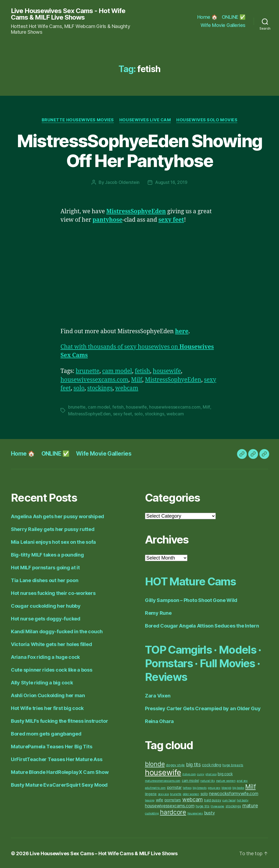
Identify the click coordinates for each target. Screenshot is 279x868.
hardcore (173, 811)
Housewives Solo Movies (207, 120)
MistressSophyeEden (173, 380)
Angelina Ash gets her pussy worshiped (57, 516)
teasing (150, 800)
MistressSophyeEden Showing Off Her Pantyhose (140, 151)
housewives (195, 813)
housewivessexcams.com (94, 380)
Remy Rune (158, 612)
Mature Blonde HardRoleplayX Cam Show (60, 771)
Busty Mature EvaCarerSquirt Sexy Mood (59, 784)
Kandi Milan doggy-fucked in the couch (57, 631)
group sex (214, 787)
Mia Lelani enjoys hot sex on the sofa (53, 541)
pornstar (174, 787)
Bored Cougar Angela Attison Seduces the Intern (202, 625)
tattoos (187, 787)
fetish (142, 371)
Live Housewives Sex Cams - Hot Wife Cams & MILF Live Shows (68, 14)
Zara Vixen (158, 695)
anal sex (242, 780)
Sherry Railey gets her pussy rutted (53, 528)
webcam (127, 388)
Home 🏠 (207, 17)
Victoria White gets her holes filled (51, 643)
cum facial (229, 800)
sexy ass (163, 793)
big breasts (200, 787)
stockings (100, 388)
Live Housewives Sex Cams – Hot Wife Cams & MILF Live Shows (104, 853)
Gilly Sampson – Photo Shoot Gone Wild (191, 599)
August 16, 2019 (171, 182)
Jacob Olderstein (122, 182)
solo (79, 388)
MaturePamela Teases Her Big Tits (51, 746)
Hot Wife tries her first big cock (47, 707)
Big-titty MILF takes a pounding (47, 554)
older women (191, 793)
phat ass (211, 773)
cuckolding (152, 813)
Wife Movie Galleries (223, 25)
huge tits (203, 805)
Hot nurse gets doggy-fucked (46, 618)
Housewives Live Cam (145, 120)
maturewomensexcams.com (163, 780)
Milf (137, 380)
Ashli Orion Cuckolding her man (48, 695)
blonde (155, 763)
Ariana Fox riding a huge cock (45, 656)
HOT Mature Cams (190, 581)
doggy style (175, 764)
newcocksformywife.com (233, 793)
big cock (225, 773)
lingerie (151, 793)
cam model (117, 371)
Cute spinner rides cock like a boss (52, 669)
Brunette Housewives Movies (78, 120)
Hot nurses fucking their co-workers (53, 592)
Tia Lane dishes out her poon (45, 580)
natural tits (207, 780)
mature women (226, 780)
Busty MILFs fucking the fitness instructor (60, 720)
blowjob (226, 787)
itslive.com (189, 773)
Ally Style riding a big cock (42, 682)
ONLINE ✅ (234, 17)
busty (210, 812)
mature (250, 805)
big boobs (238, 787)
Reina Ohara (159, 720)
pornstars (173, 799)
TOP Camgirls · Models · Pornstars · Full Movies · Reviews (203, 662)
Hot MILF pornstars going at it (45, 567)
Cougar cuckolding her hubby (46, 605)
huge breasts (233, 764)
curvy (201, 773)
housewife (167, 371)
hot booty (243, 800)
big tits (193, 764)
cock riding (211, 764)
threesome (217, 806)
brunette (88, 371)
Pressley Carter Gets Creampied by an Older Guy (203, 708)
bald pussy (213, 799)
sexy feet (123, 413)
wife (160, 799)
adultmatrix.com (155, 787)
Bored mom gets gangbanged (46, 733)
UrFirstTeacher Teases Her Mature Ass (57, 759)
